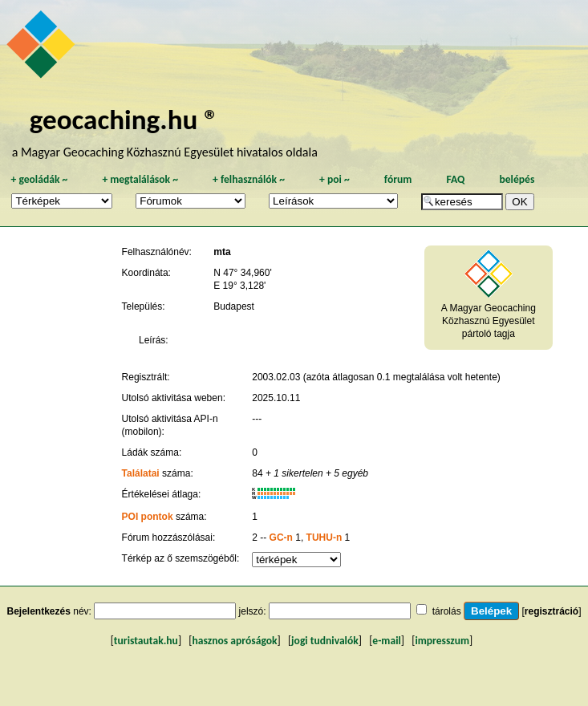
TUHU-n (324, 538)
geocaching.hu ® (124, 119)
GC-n (281, 538)
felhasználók (249, 179)
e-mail (386, 641)
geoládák (39, 179)
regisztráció (552, 611)
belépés (517, 179)
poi (335, 179)
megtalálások (140, 179)
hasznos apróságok (234, 641)
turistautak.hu (146, 641)
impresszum (442, 641)
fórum (398, 179)
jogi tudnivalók (325, 641)
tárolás (447, 611)
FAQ (455, 179)
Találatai (141, 473)
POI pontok (148, 517)
